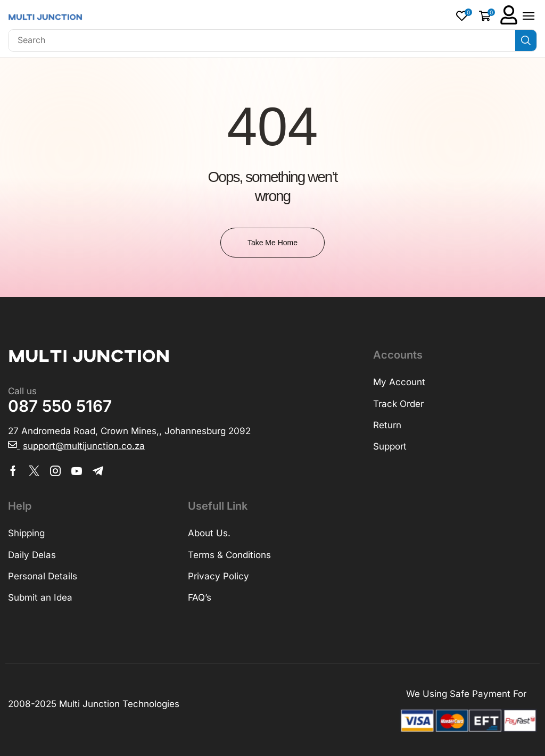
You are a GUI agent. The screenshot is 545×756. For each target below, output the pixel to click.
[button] (464, 16)
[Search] (526, 40)
